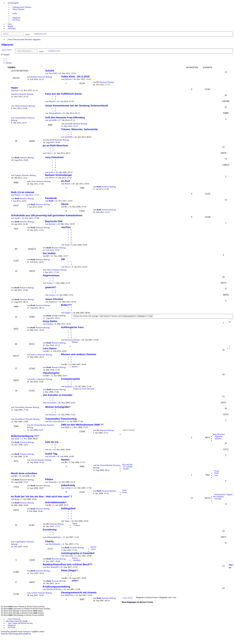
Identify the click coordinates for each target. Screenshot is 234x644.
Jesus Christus (54, 299)
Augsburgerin (20, 542)
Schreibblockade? (56, 502)
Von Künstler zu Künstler (58, 395)
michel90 (53, 120)
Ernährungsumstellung (56, 587)
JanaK (17, 218)
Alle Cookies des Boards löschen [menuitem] (20, 623)
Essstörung (50, 530)
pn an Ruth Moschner (56, 145)
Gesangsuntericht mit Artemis (79, 592)
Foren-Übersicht (14, 40)
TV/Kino (77, 525)
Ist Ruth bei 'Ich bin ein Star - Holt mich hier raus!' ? (41, 496)
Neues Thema (7, 50)
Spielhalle (77, 560)
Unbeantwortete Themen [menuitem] (22, 7)
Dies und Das (127, 465)
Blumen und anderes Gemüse (79, 354)
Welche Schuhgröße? (58, 407)
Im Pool (66, 181)
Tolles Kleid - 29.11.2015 (75, 76)
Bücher (126, 469)
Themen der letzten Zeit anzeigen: (92, 316)
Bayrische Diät (54, 221)
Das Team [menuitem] (16, 20)
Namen (65, 460)
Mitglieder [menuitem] (17, 18)
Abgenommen (51, 275)
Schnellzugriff (13, 3)
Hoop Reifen (50, 321)
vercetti (52, 456)
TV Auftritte (128, 467)
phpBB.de (27, 634)
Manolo (52, 101)
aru (50, 449)
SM (63, 259)
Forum (124, 492)
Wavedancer (20, 419)
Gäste (124, 490)
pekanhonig (68, 485)
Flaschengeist (51, 373)
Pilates (49, 479)
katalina (50, 324)
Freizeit (75, 558)
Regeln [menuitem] (10, 26)
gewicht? (51, 287)
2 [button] (6, 61)
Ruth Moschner (26, 40)
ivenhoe (34, 593)
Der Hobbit (49, 253)
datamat (52, 224)
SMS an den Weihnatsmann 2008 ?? (82, 425)
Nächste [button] (9, 63)
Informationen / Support (224, 494)
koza (17, 94)
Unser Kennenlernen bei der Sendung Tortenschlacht (77, 106)
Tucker (49, 283)
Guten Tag (51, 454)
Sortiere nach (124, 316)
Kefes (51, 172)
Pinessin (68, 79)
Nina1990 (53, 73)
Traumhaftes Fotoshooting (61, 419)
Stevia (65, 204)
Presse (217, 471)
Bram (17, 499)
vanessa (52, 295)
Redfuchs (69, 386)
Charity (49, 541)
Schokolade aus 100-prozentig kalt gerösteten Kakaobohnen (47, 215)
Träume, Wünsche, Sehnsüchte (79, 129)
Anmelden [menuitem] (12, 28)
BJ (98, 82)
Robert (68, 184)
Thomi (18, 106)
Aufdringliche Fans (72, 327)
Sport (93, 549)
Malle (67, 427)
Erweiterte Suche (40, 34)
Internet (93, 547)
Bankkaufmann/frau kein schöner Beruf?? (68, 564)
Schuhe (50, 71)
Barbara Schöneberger (59, 175)
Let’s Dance (50, 348)
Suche (27, 34)
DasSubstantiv (55, 544)
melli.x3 (34, 355)
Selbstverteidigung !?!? (25, 436)
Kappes (68, 313)
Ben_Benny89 (52, 567)
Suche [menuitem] (15, 14)
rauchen (66, 227)
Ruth (99, 187)
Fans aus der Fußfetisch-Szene (63, 94)
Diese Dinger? (69, 570)
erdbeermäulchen (54, 537)
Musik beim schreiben (24, 473)
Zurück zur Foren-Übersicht (84, 389)
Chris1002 (69, 556)
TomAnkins (51, 403)
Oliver (49, 153)
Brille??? (66, 305)
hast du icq (52, 442)
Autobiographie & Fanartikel (78, 553)
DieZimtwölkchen (72, 340)
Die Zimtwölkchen (57, 421)
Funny (75, 523)
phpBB (13, 632)
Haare (14, 88)
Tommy (18, 175)
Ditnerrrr (53, 415)
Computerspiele (70, 379)
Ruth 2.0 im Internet (23, 192)
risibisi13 (69, 488)
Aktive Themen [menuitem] (18, 9)
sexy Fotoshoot (54, 157)
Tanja (67, 245)
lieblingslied (68, 508)
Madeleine (69, 595)
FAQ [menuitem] (10, 24)
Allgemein (37, 40)
